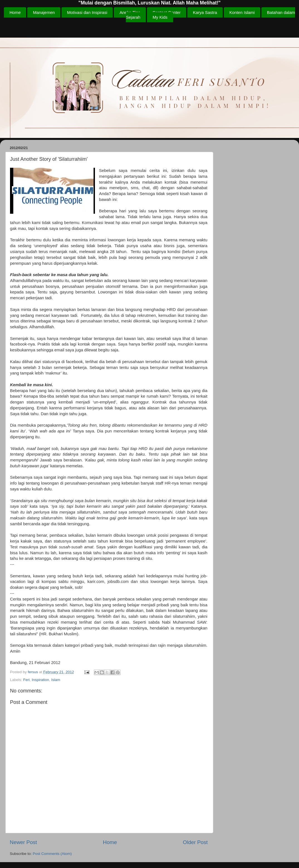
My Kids (160, 17)
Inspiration (40, 680)
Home (15, 12)
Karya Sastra (205, 12)
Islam (56, 680)
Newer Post (23, 842)
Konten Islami (242, 12)
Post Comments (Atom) (52, 854)
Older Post (195, 842)
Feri (26, 680)
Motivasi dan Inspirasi (87, 12)
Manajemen (44, 12)
